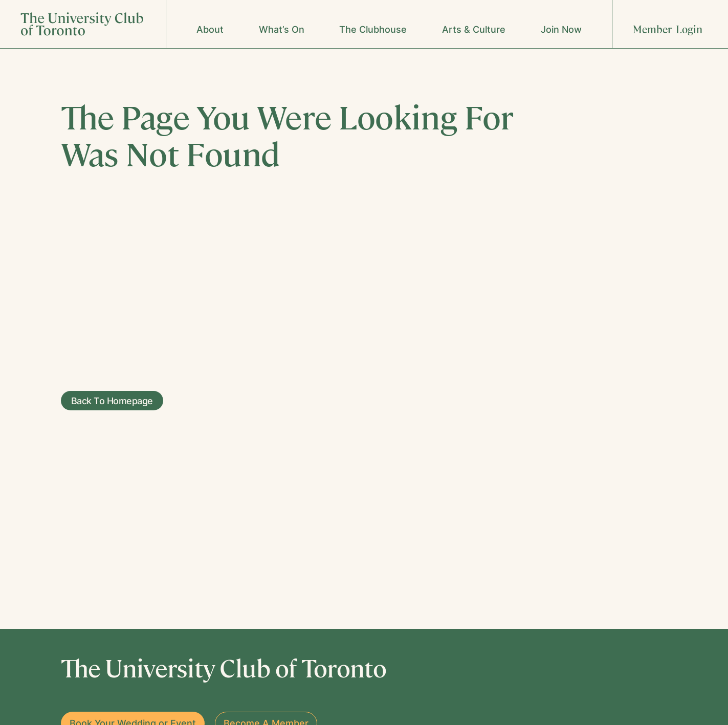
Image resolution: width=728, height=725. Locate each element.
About (210, 29)
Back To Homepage (107, 401)
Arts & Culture (474, 29)
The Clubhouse (373, 29)
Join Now (561, 29)
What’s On (282, 29)
